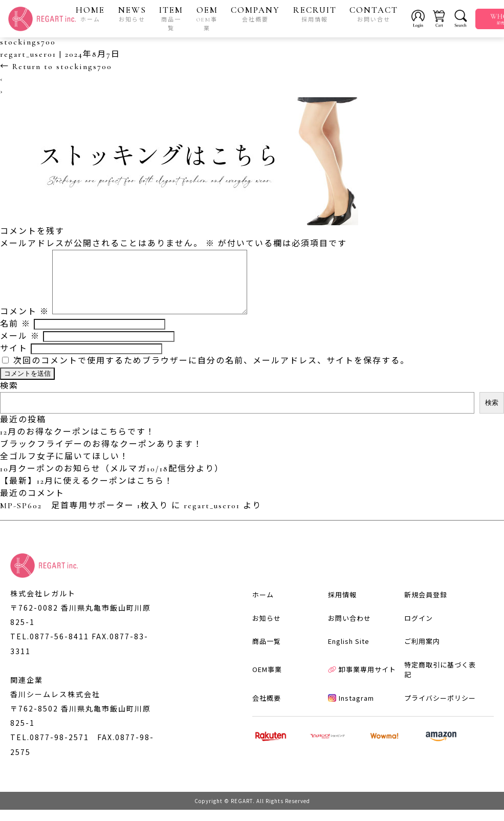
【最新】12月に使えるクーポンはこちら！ (87, 493)
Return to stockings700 (56, 67)
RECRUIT (315, 14)
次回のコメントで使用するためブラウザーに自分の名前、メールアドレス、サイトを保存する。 (211, 373)
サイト (14, 361)
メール (20, 349)
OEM (207, 18)
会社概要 (267, 710)
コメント (25, 324)
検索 (9, 398)
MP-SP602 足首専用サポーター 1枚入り (84, 518)
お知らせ (267, 630)
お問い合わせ (349, 630)
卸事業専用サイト (362, 682)
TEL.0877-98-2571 (50, 749)
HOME (90, 14)
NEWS (132, 14)
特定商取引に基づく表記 (440, 682)
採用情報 (342, 606)
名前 (15, 336)
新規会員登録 (426, 606)
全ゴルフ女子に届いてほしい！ (64, 469)
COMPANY (255, 14)
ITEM (171, 18)
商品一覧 (267, 653)
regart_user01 (28, 54)
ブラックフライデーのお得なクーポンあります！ (101, 457)
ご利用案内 (422, 653)
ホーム (263, 606)
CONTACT (374, 14)
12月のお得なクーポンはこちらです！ (78, 444)
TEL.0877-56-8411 (50, 649)
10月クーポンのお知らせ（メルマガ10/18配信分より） (112, 481)
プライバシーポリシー (440, 710)
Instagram (351, 710)
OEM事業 (267, 682)
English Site (349, 653)
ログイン (419, 630)
